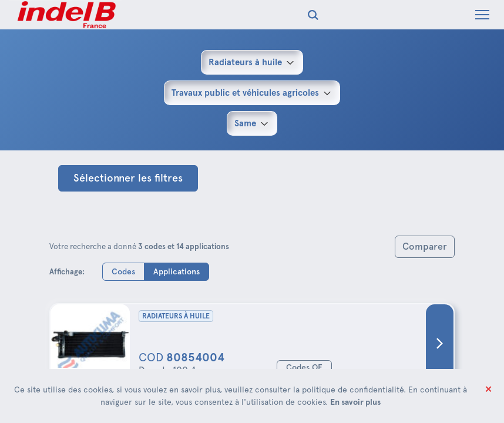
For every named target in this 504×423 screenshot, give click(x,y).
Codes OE (304, 367)
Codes (123, 271)
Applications (177, 271)
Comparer (425, 246)
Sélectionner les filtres (128, 178)
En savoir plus (355, 402)
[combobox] (252, 62)
